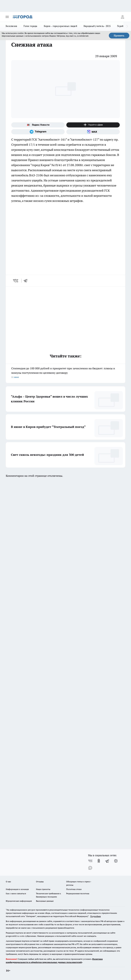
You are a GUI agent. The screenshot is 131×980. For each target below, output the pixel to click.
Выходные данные (45, 901)
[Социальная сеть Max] (93, 132)
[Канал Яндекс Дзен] (93, 125)
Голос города (30, 26)
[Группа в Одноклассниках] (99, 861)
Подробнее (96, 916)
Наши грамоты (43, 889)
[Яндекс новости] (38, 125)
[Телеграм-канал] (38, 132)
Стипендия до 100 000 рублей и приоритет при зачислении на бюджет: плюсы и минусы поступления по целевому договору (65, 373)
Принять (119, 36)
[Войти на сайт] (122, 17)
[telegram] (27, 281)
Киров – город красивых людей (60, 26)
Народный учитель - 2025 (97, 26)
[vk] (16, 281)
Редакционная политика (78, 893)
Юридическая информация (19, 901)
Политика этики (74, 889)
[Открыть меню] (7, 17)
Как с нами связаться (16, 893)
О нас (8, 882)
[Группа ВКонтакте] (90, 861)
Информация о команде (17, 889)
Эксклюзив (11, 26)
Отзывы (40, 882)
